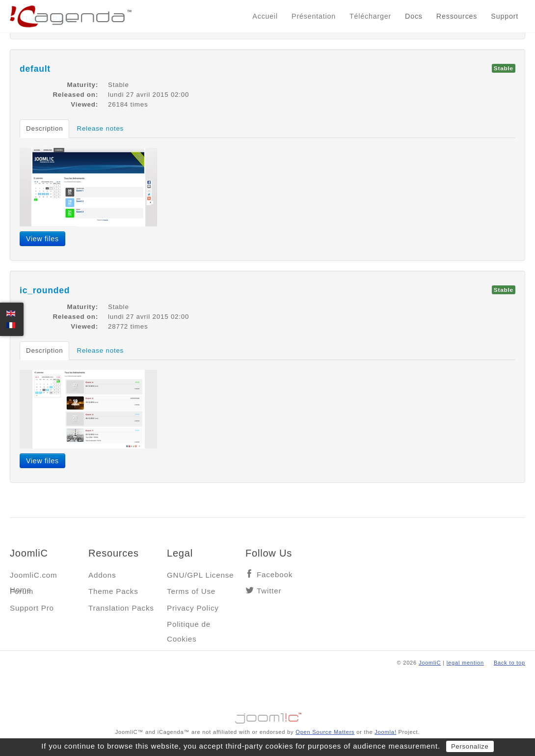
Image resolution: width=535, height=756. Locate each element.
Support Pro (32, 608)
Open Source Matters (325, 732)
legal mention (465, 663)
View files (42, 239)
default (35, 69)
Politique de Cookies (189, 627)
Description (44, 128)
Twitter (269, 591)
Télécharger (370, 16)
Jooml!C (267, 716)
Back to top (509, 663)
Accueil (265, 16)
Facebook (275, 574)
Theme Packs (113, 591)
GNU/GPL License (200, 575)
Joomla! (385, 732)
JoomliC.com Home (34, 577)
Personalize (470, 746)
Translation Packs (121, 608)
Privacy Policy (193, 608)
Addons (102, 575)
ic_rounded (45, 290)
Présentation (314, 16)
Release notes (100, 128)
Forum (22, 591)
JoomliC (430, 663)
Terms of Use (191, 591)
